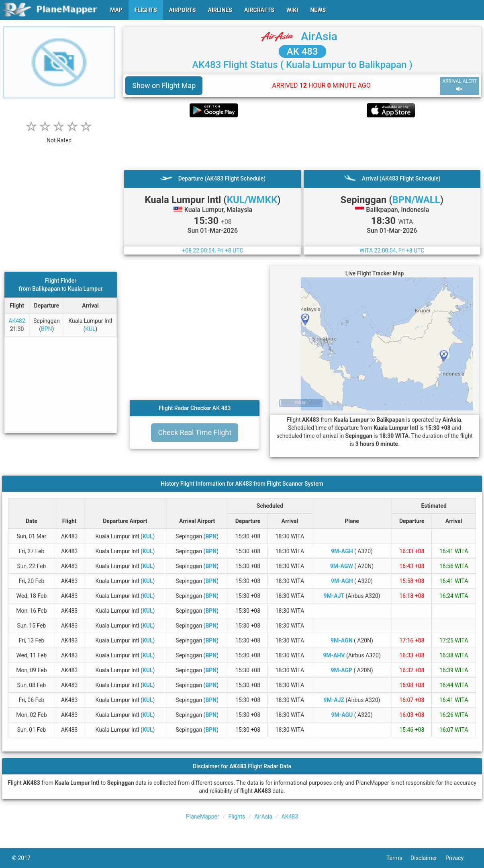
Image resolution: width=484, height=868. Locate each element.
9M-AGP (341, 670)
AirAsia (319, 36)
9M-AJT (334, 596)
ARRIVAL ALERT (459, 85)
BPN (47, 329)
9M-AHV (334, 655)
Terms (398, 858)
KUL (90, 329)
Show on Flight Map (164, 85)
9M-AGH (342, 551)
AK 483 (302, 51)
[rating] (59, 136)
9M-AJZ (334, 700)
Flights (237, 817)
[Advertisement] (302, 144)
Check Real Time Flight (195, 432)
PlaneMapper (203, 817)
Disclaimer (428, 858)
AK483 (290, 817)
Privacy (459, 858)
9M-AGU (342, 715)
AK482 (17, 321)
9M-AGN (342, 640)
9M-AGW (342, 566)
